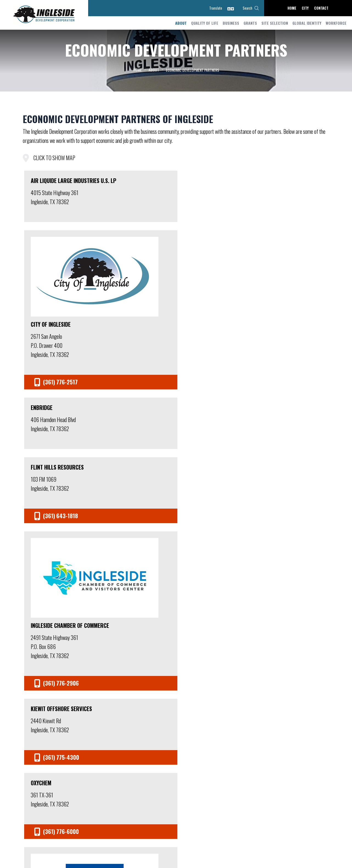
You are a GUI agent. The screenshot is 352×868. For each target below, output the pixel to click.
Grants (250, 22)
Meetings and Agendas (151, 735)
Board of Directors (112, 735)
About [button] (181, 22)
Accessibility (289, 846)
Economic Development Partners (201, 735)
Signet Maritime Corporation (204, 439)
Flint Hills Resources (288, 181)
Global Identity (307, 22)
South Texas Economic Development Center (288, 481)
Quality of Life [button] (205, 22)
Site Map (268, 846)
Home (292, 8)
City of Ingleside (128, 222)
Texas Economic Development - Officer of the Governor (59, 615)
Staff (86, 735)
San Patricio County (56, 477)
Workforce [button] (336, 22)
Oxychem (195, 305)
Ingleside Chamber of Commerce (58, 350)
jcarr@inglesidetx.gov (71, 845)
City (305, 8)
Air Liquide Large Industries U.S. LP (53, 184)
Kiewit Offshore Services (128, 308)
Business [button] (231, 22)
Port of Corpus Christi (290, 346)
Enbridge (196, 181)
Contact (321, 8)
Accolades (242, 735)
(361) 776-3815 (110, 845)
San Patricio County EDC (133, 481)
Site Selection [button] (275, 22)
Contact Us (266, 735)
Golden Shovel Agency (254, 860)
